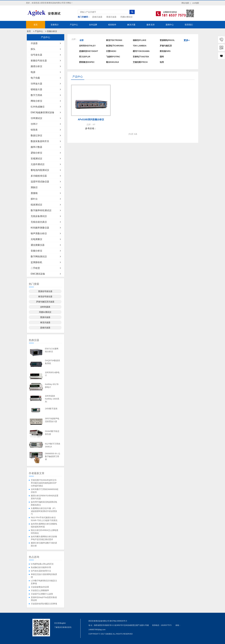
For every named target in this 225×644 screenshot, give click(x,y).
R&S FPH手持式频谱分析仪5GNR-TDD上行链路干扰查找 (44, 519)
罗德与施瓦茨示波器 (45, 302)
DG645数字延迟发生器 (52, 433)
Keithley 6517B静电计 (52, 386)
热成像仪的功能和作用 (41, 567)
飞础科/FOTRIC (113, 57)
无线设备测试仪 (39, 216)
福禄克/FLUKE (140, 40)
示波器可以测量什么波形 (42, 594)
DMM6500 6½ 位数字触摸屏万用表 (53, 456)
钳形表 (34, 130)
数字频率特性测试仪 (41, 210)
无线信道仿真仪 (39, 222)
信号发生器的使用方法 (41, 571)
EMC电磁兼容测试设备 (42, 112)
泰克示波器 (45, 322)
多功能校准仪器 (39, 176)
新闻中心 (170, 25)
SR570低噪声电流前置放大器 (52, 420)
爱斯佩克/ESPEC (87, 62)
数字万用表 (36, 95)
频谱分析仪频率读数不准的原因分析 (44, 544)
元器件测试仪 (38, 164)
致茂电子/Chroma (115, 46)
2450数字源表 (51, 409)
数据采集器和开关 (40, 141)
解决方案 (131, 25)
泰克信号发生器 (45, 296)
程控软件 (112, 25)
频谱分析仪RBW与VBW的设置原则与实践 (45, 497)
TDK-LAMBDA (140, 46)
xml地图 (196, 3)
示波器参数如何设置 (40, 587)
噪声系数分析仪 (39, 233)
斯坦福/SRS (165, 51)
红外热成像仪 (38, 107)
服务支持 (151, 25)
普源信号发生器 (45, 291)
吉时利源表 (45, 307)
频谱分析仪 (36, 66)
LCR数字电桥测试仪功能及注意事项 (44, 582)
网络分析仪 (36, 101)
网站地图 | (186, 3)
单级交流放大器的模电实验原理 (44, 576)
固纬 (162, 57)
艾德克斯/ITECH (140, 62)
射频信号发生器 (39, 61)
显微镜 (34, 193)
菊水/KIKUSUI (112, 62)
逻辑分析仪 (36, 153)
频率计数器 (36, 147)
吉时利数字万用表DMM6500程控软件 (45, 491)
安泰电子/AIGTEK (141, 57)
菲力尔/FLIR (85, 57)
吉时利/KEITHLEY (87, 46)
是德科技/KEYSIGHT (89, 51)
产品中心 (74, 25)
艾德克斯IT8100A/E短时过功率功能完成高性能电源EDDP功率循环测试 (44, 483)
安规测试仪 (36, 159)
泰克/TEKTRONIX (114, 40)
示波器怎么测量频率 (40, 590)
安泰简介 (55, 25)
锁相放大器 (36, 89)
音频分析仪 (52, 31)
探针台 (34, 199)
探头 (33, 49)
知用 (162, 62)
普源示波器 (111, 17)
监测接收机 (36, 262)
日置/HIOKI (111, 51)
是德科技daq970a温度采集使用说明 (44, 599)
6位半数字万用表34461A (53, 445)
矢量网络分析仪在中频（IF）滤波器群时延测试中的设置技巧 (44, 511)
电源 (33, 72)
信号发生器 (36, 55)
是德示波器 (97, 17)
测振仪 (34, 187)
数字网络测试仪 (39, 257)
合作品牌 (93, 25)
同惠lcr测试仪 (127, 17)
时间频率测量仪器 (40, 228)
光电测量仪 (36, 239)
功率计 (34, 124)
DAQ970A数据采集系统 (53, 362)
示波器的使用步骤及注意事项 (44, 604)
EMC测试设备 (38, 274)
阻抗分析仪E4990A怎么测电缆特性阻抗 (45, 532)
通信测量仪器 (38, 245)
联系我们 (189, 25)
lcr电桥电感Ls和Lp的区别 (42, 564)
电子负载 (35, 78)
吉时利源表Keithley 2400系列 (52, 399)
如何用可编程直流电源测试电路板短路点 (44, 503)
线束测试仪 (36, 205)
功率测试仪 (36, 118)
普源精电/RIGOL (167, 40)
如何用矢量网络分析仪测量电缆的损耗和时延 (44, 525)
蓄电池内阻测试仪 (40, 170)
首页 (36, 25)
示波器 (34, 43)
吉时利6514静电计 (52, 374)
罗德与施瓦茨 (166, 46)
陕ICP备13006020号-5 (118, 621)
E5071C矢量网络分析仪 (52, 350)
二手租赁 (35, 268)
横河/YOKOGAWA (141, 51)
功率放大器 (36, 84)
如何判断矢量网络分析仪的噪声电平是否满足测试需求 (44, 538)
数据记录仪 (36, 135)
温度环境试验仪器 (40, 182)
